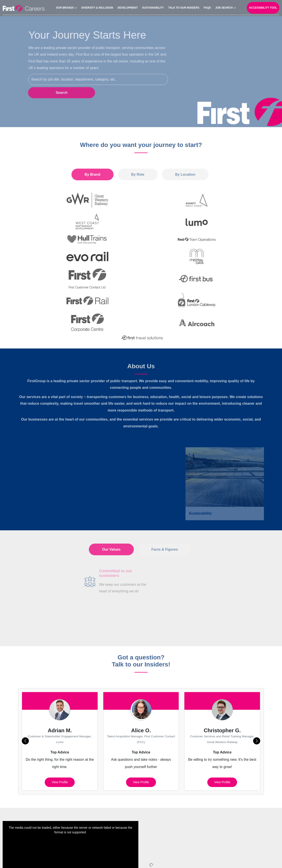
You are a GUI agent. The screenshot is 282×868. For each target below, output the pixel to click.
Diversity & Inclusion (97, 7)
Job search (224, 7)
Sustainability (153, 7)
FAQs (207, 7)
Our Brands (65, 7)
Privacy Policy (148, 859)
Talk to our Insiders (184, 7)
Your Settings (263, 859)
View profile (60, 718)
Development (128, 7)
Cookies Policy (175, 859)
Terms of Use (237, 859)
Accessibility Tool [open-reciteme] (263, 7)
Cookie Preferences (207, 859)
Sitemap (126, 859)
